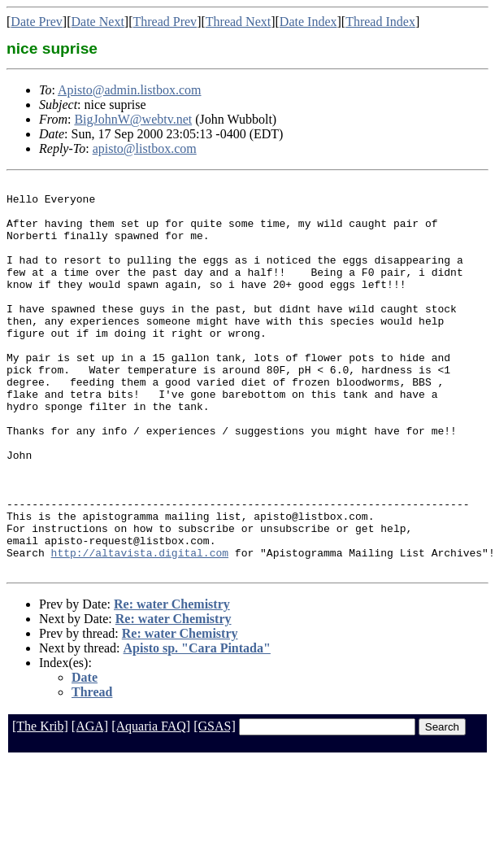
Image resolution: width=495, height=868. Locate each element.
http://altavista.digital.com (140, 628)
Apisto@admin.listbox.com (130, 90)
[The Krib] (40, 804)
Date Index (308, 22)
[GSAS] (215, 804)
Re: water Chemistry (172, 682)
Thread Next (238, 22)
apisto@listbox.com (145, 148)
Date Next (98, 22)
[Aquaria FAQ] (151, 804)
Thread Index (380, 22)
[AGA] (90, 804)
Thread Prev (165, 22)
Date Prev (37, 22)
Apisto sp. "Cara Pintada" (197, 726)
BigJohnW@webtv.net (133, 119)
